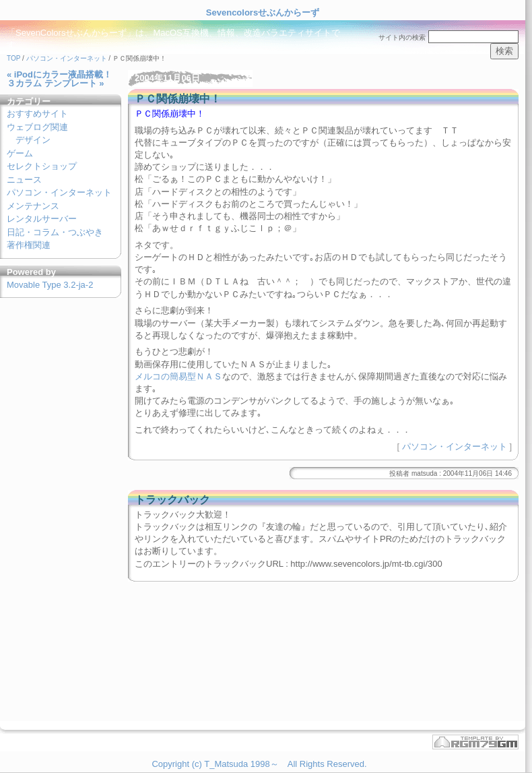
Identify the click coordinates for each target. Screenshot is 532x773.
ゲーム (20, 153)
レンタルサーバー (42, 219)
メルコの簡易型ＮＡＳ (178, 376)
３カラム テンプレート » (55, 83)
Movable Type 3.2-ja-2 (50, 285)
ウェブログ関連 (37, 127)
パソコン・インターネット (67, 58)
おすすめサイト (37, 114)
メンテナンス (33, 206)
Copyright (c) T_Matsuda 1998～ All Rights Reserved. (259, 764)
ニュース (24, 180)
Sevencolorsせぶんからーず (263, 12)
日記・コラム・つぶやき (55, 232)
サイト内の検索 (402, 37)
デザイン (33, 140)
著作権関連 (29, 245)
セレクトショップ (42, 166)
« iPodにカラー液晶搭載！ (59, 74)
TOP (13, 58)
